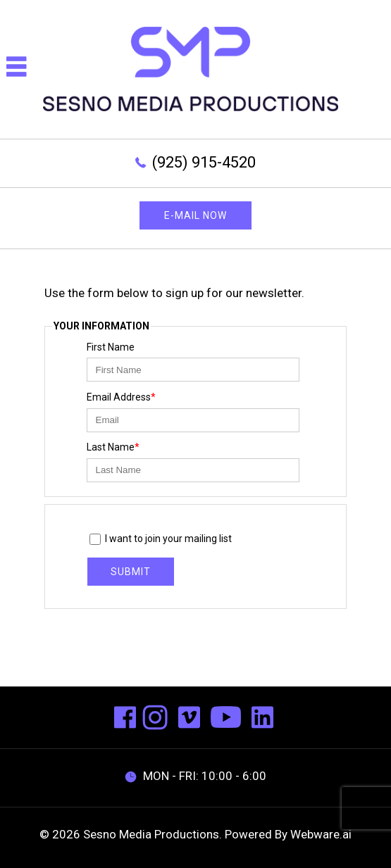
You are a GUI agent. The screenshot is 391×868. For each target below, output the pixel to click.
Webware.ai (321, 834)
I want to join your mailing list (161, 540)
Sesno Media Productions (151, 834)
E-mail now (195, 215)
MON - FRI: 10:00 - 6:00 (195, 776)
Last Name (113, 447)
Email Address (121, 397)
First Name (111, 347)
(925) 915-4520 (204, 162)
